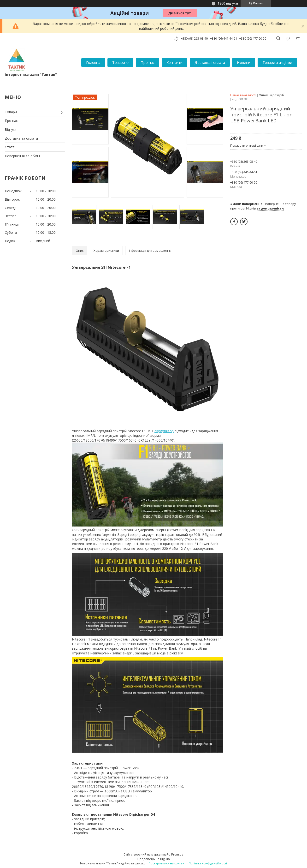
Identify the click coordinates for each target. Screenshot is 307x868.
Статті (10, 147)
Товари (119, 62)
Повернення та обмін (22, 156)
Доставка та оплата (21, 138)
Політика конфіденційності (208, 863)
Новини (244, 62)
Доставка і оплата (210, 62)
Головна (93, 62)
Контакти (174, 62)
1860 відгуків (228, 3)
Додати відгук (288, 39)
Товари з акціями (277, 62)
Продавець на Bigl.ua (154, 859)
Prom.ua (177, 854)
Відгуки (11, 129)
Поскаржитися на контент (167, 863)
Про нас (148, 62)
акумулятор (164, 431)
